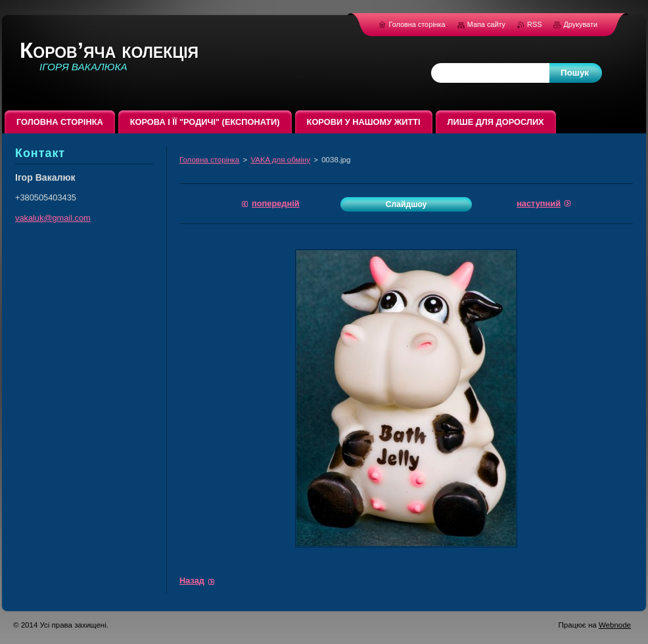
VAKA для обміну (280, 160)
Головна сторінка (209, 160)
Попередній (276, 203)
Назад (192, 581)
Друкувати (580, 24)
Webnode (615, 625)
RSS (535, 24)
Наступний (539, 203)
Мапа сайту (486, 24)
